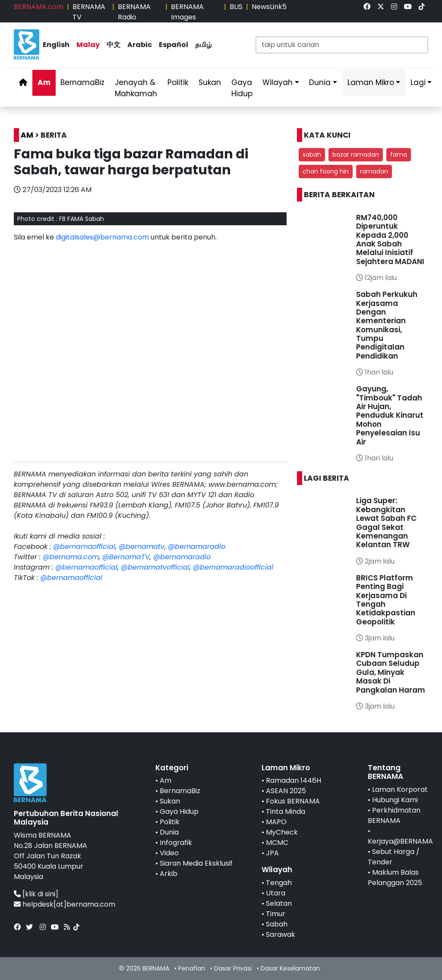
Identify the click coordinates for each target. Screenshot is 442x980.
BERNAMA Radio (134, 12)
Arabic (140, 45)
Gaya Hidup (242, 88)
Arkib (169, 874)
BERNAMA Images (187, 12)
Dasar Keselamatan (290, 968)
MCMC (277, 843)
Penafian (192, 968)
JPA (272, 853)
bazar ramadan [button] (356, 154)
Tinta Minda (286, 811)
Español (174, 45)
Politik (178, 82)
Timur (276, 914)
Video (169, 853)
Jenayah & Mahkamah (136, 88)
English (56, 45)
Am (44, 82)
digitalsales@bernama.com (102, 237)
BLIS (236, 7)
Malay (88, 45)
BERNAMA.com (39, 7)
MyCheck (282, 832)
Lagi (418, 82)
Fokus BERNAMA (293, 801)
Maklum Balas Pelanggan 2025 (395, 878)
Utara (276, 893)
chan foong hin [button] (326, 171)
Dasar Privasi (233, 968)
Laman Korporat (400, 789)
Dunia (320, 82)
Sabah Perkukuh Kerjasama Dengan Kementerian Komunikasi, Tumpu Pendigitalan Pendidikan (387, 325)
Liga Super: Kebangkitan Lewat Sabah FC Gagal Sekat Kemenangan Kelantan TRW (386, 523)
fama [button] (399, 154)
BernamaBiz (82, 82)
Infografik (176, 843)
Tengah (279, 883)
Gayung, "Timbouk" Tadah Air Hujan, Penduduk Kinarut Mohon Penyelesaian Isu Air (390, 415)
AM (27, 135)
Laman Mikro (371, 82)
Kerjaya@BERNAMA (400, 841)
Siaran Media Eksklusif (196, 863)
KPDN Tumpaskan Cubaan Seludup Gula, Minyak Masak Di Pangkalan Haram (391, 672)
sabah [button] (312, 154)
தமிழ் (204, 45)
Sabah (277, 924)
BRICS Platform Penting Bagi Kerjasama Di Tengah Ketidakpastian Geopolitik (386, 600)
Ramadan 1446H (294, 780)
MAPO (276, 822)
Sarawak (281, 934)
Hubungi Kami (395, 800)
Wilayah (278, 82)
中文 (114, 45)
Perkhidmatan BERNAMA (394, 815)
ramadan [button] (374, 171)
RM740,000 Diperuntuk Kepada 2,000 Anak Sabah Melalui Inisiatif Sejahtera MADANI (390, 239)
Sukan (210, 82)
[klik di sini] (40, 894)
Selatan (279, 903)
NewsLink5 (269, 7)
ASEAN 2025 (286, 791)
